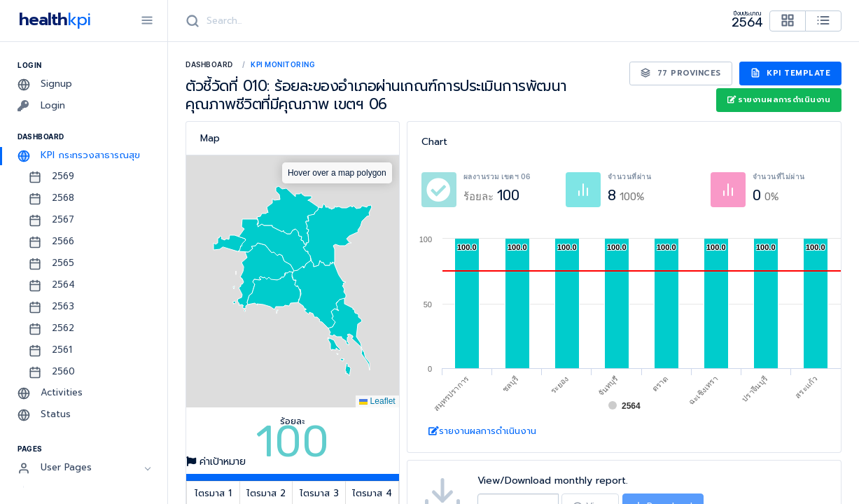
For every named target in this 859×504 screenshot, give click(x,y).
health (52, 20)
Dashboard (209, 64)
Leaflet (377, 401)
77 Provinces (681, 73)
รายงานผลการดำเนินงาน (779, 100)
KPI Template (791, 73)
